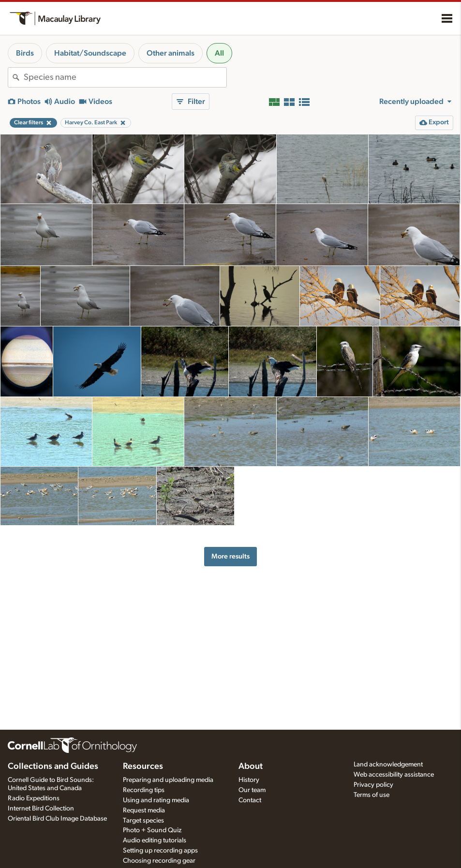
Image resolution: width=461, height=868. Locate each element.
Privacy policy (373, 785)
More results (230, 556)
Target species (143, 821)
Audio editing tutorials (155, 840)
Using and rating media (156, 800)
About (251, 766)
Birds (25, 53)
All (219, 53)
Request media (144, 810)
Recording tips (144, 790)
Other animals (171, 53)
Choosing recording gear (159, 861)
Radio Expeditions (34, 798)
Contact (250, 800)
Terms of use (372, 795)
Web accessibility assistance (394, 775)
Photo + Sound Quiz (152, 830)
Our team (252, 790)
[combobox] (125, 77)
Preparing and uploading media (168, 780)
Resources (143, 766)
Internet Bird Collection (41, 809)
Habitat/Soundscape (90, 53)
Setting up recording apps (160, 851)
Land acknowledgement (388, 765)
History (249, 780)
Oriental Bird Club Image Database (57, 819)
